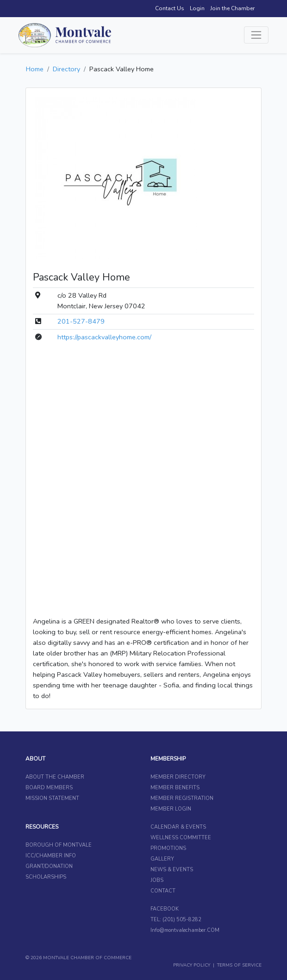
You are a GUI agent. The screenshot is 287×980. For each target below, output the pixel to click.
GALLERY (162, 859)
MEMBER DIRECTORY (178, 777)
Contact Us (170, 8)
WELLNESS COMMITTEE (181, 838)
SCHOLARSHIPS (46, 877)
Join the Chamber (232, 8)
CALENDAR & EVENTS (178, 827)
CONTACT (163, 891)
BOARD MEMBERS (49, 788)
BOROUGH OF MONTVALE (59, 845)
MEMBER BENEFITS (175, 788)
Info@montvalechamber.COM (185, 930)
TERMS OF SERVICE (239, 965)
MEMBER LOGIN (171, 809)
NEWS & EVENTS (172, 870)
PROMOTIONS (168, 848)
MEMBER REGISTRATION (182, 798)
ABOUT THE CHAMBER (55, 777)
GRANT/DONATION (49, 866)
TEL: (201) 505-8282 (176, 920)
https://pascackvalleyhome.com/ (104, 337)
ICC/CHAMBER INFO (51, 856)
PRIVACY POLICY (192, 965)
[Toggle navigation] (256, 35)
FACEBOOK (165, 909)
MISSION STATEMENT (52, 798)
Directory (66, 69)
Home (35, 69)
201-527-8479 (81, 321)
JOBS (157, 880)
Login (197, 8)
